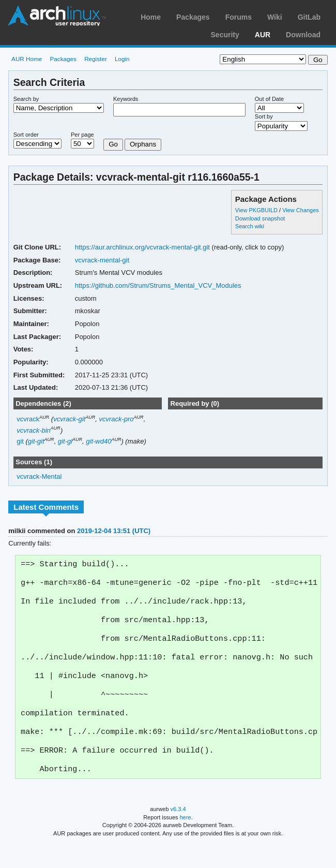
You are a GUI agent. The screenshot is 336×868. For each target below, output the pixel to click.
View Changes (301, 210)
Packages (193, 17)
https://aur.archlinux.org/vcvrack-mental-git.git (142, 247)
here (186, 841)
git (20, 441)
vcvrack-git (69, 419)
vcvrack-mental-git (102, 260)
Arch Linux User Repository (57, 16)
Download (303, 35)
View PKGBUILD (257, 210)
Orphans (143, 144)
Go (113, 144)
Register (96, 59)
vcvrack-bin (34, 430)
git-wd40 (98, 441)
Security (225, 35)
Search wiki (250, 226)
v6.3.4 (178, 833)
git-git (36, 441)
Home (151, 17)
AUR (263, 35)
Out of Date (269, 99)
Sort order (26, 135)
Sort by (264, 116)
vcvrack (28, 419)
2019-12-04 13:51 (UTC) (114, 531)
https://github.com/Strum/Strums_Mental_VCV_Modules (158, 285)
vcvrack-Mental (39, 476)
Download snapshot (260, 218)
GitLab (309, 17)
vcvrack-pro (116, 419)
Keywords (126, 99)
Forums (239, 17)
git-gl (65, 441)
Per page (82, 135)
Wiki (275, 17)
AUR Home (27, 59)
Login (122, 59)
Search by (26, 99)
